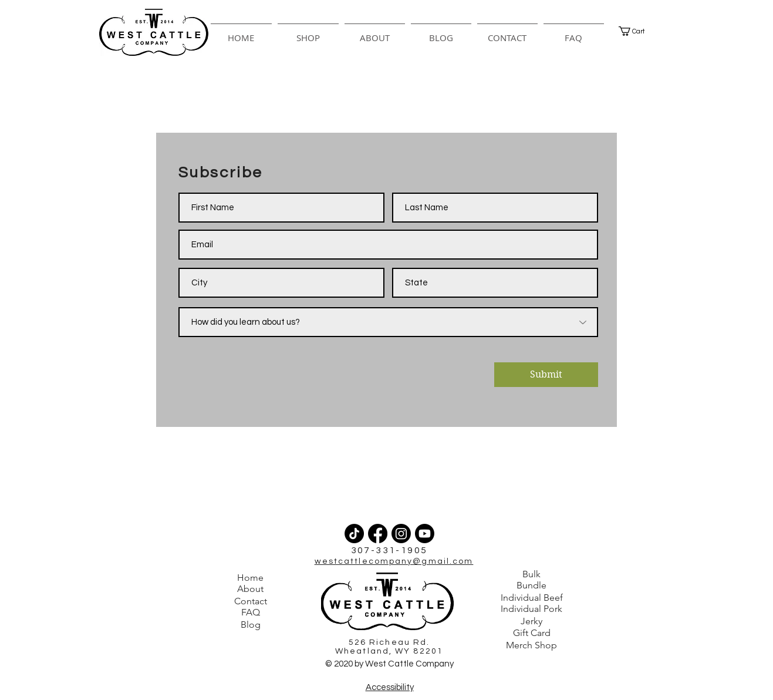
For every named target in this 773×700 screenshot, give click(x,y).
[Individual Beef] (532, 598)
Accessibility (390, 687)
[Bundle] (532, 585)
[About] (251, 589)
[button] (308, 32)
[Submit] (546, 375)
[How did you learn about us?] (388, 322)
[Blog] (251, 625)
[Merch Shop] (532, 645)
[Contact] (251, 601)
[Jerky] (532, 621)
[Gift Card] (532, 633)
